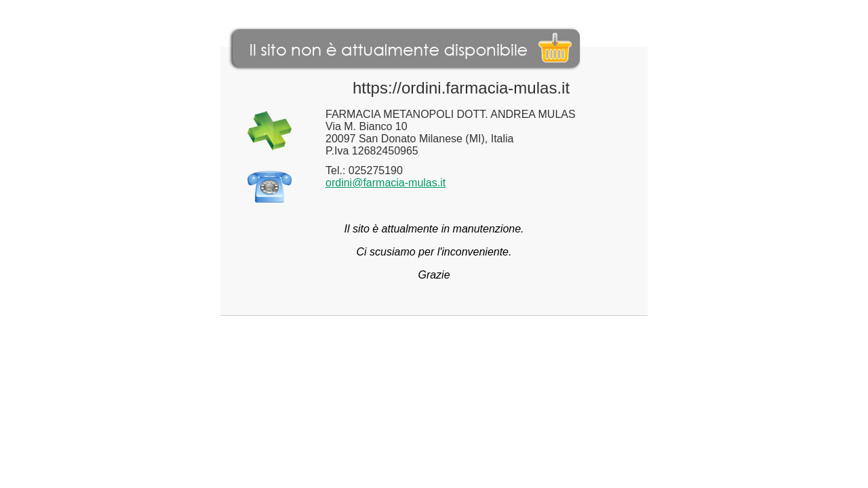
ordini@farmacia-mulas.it (386, 183)
